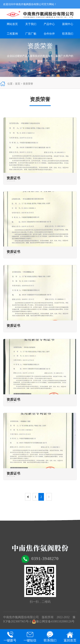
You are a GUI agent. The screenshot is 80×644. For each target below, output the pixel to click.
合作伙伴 (49, 34)
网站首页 (12, 24)
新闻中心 (68, 24)
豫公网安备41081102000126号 (53, 621)
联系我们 (68, 34)
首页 (18, 84)
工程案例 (12, 34)
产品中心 (49, 24)
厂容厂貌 (31, 34)
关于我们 (31, 24)
